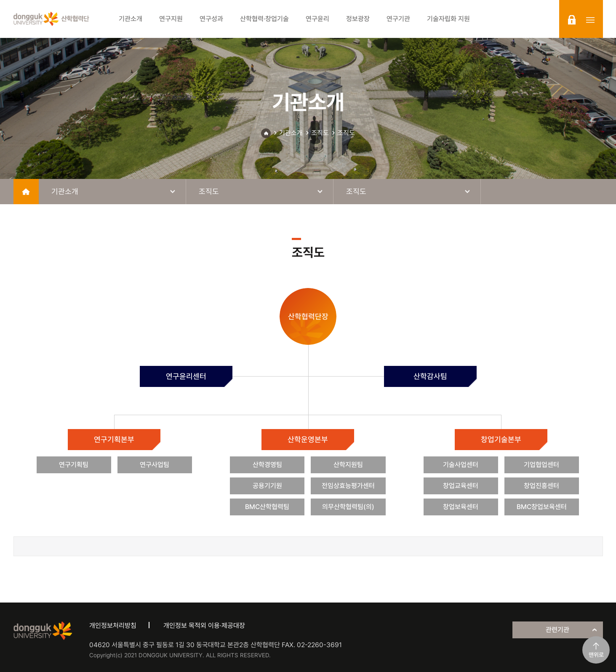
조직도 (320, 133)
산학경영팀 (267, 465)
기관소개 (291, 133)
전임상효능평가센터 (348, 486)
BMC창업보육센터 (542, 507)
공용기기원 (267, 486)
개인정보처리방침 (113, 625)
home (26, 192)
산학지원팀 (348, 465)
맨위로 (596, 655)
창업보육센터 (461, 507)
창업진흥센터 (541, 486)
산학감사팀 (430, 376)
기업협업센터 (541, 465)
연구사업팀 (155, 465)
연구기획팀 (74, 465)
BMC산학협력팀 (267, 507)
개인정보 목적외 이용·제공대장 (204, 625)
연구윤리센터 (186, 376)
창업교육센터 (461, 486)
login (572, 20)
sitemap (590, 20)
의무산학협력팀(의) (348, 507)
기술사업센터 (461, 465)
